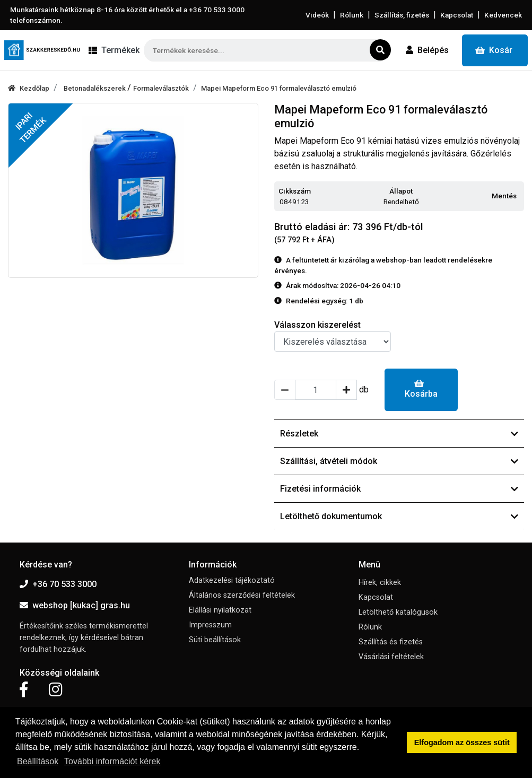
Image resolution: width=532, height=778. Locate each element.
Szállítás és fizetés (391, 642)
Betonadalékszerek (95, 88)
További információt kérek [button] (112, 761)
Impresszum (210, 625)
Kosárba (421, 389)
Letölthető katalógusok (398, 612)
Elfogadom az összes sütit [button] (462, 742)
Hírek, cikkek (380, 583)
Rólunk (352, 15)
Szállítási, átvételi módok (399, 461)
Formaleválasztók (161, 88)
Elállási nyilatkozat (220, 610)
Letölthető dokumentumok (399, 516)
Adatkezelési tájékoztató (232, 580)
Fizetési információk (399, 489)
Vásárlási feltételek (391, 657)
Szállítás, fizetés (402, 15)
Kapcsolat (457, 15)
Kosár (494, 50)
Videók (317, 15)
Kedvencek (503, 15)
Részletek (399, 434)
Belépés (427, 50)
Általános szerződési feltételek (242, 595)
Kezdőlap (29, 88)
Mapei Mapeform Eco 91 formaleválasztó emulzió (279, 88)
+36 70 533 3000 (58, 584)
